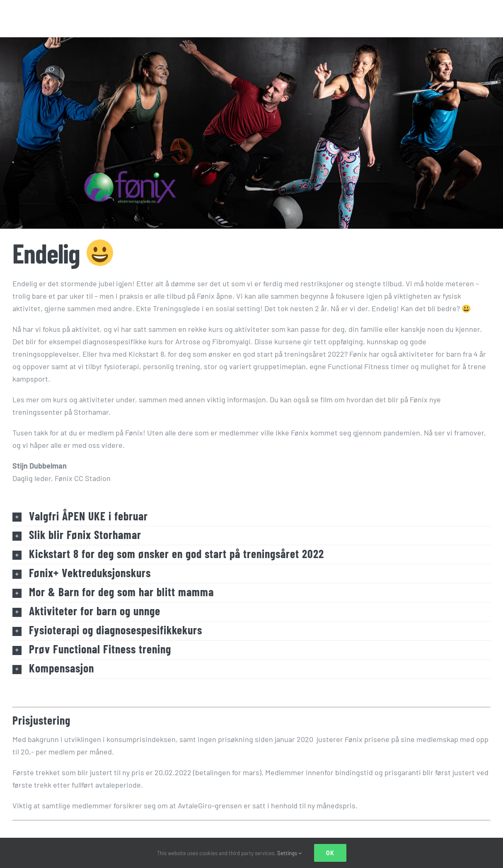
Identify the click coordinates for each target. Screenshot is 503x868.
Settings (289, 853)
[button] (251, 517)
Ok (330, 853)
